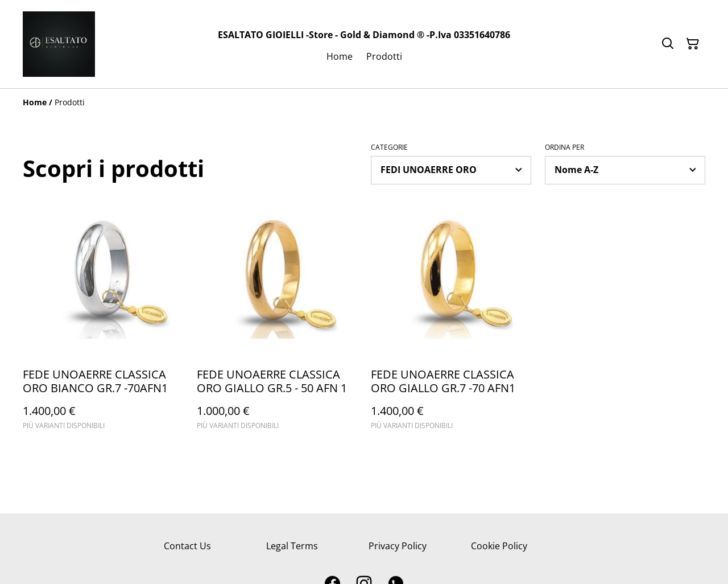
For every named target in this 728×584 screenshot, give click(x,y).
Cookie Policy (499, 546)
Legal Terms (292, 546)
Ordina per (564, 147)
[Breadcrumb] (364, 102)
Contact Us (187, 546)
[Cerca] (668, 44)
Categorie (389, 147)
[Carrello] (693, 44)
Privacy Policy (398, 546)
